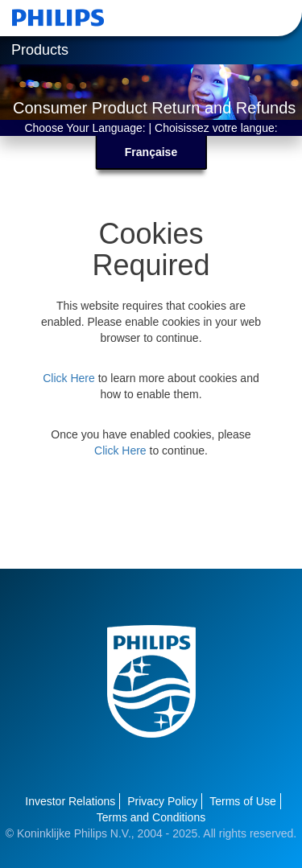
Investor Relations (70, 801)
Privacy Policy (162, 801)
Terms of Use (242, 801)
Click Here (69, 378)
